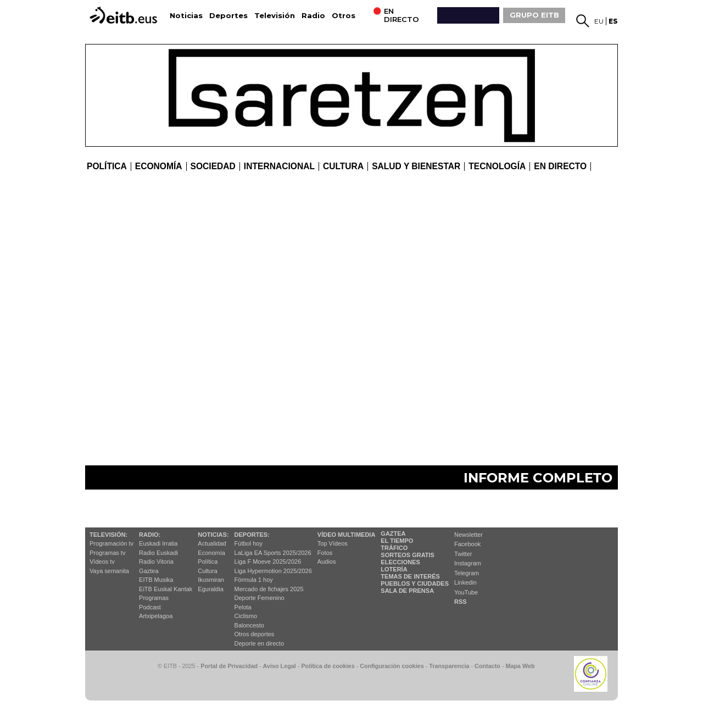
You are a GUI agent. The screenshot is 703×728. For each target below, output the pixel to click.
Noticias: (213, 535)
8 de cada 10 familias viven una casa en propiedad (504, 261)
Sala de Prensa (407, 591)
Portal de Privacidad (229, 666)
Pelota (243, 607)
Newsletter (468, 535)
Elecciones (400, 562)
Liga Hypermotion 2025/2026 (273, 571)
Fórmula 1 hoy (254, 580)
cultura (343, 166)
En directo (560, 166)
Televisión (275, 16)
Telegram (467, 573)
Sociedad (213, 166)
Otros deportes (255, 634)
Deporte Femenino (260, 598)
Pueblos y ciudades (415, 583)
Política (107, 166)
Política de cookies (328, 666)
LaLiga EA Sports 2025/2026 (273, 553)
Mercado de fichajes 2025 (269, 589)
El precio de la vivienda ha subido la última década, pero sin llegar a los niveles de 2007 (256, 221)
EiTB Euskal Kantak (166, 589)
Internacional (279, 166)
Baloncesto (249, 625)
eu (599, 21)
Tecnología (497, 166)
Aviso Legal (280, 666)
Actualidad (212, 543)
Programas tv (107, 553)
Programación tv (111, 543)
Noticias (186, 16)
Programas (154, 598)
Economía (159, 166)
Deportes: (252, 535)
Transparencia (449, 666)
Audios (327, 562)
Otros (344, 16)
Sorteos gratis (408, 555)
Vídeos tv (102, 562)
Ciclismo (246, 616)
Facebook (467, 544)
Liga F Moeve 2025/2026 (268, 562)
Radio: (150, 535)
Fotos (325, 553)
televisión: (108, 535)
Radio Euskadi (158, 553)
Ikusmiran (211, 580)
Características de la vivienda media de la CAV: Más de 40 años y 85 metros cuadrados (321, 343)
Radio (313, 16)
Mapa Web (520, 666)
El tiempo (397, 541)
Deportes (228, 16)
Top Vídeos (333, 543)
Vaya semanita (109, 571)
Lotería (394, 569)
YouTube (466, 592)
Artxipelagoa (156, 616)
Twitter (463, 554)
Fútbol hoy (249, 543)
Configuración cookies (392, 666)
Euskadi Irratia (158, 543)
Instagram (468, 563)
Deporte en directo (260, 643)
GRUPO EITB (534, 15)
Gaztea (149, 571)
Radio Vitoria (156, 562)
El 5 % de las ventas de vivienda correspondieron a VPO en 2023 (521, 383)
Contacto (487, 666)
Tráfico (394, 548)
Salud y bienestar (416, 166)
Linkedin (465, 582)
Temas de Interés (410, 576)
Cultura (207, 571)
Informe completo (538, 478)
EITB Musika (156, 580)
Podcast (150, 607)
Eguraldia (210, 589)
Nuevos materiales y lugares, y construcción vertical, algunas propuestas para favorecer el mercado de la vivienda (280, 427)
